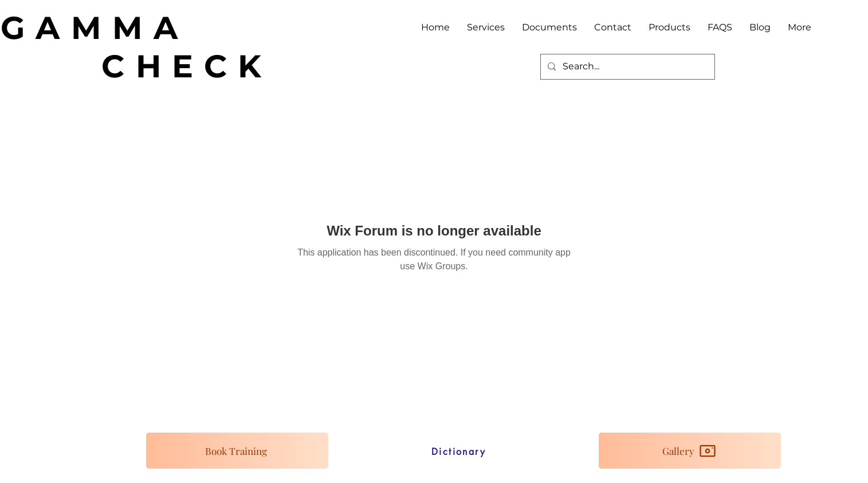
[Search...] (627, 67)
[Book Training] (237, 451)
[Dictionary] (459, 451)
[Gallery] (690, 451)
